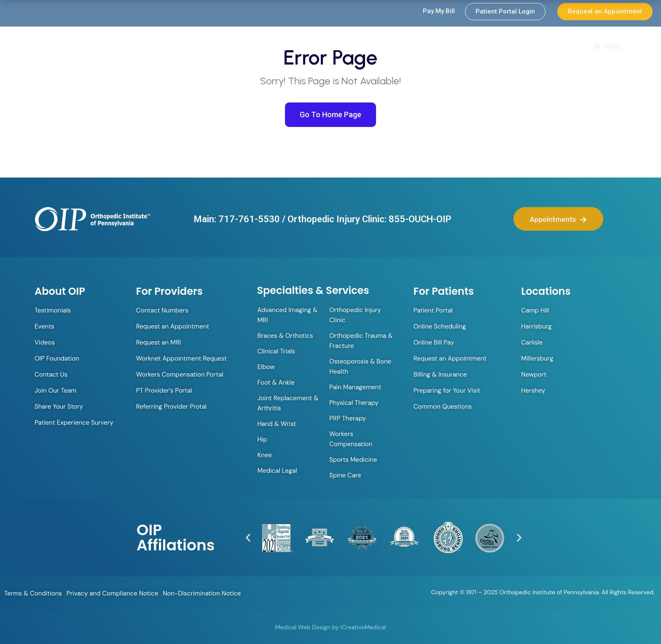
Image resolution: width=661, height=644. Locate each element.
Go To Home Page (330, 115)
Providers (388, 48)
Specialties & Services (467, 48)
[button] (248, 538)
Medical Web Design (303, 627)
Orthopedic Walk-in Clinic (308, 47)
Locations (541, 47)
